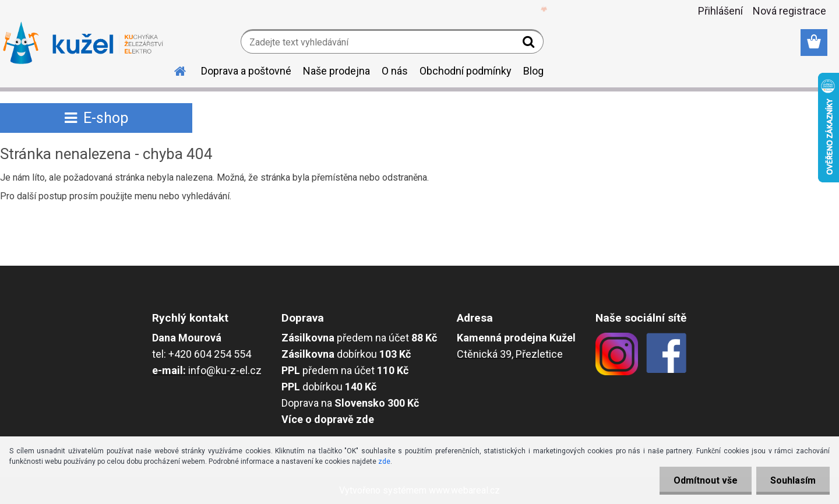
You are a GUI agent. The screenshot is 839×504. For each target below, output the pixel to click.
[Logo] (83, 43)
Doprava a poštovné (246, 71)
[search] (530, 44)
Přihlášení (720, 11)
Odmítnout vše (704, 480)
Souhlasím (792, 480)
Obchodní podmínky (466, 71)
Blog (533, 71)
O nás (395, 71)
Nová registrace (789, 11)
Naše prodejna (336, 71)
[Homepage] (173, 69)
